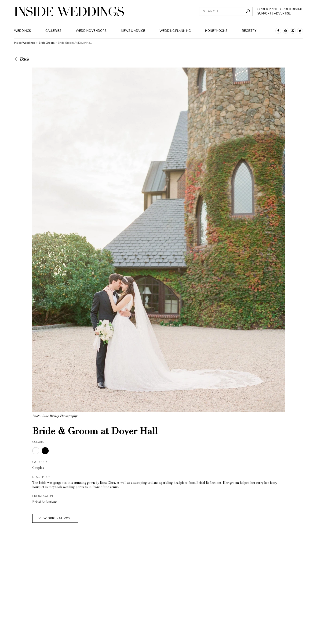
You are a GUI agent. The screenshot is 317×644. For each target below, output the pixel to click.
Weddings (22, 31)
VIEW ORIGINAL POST (55, 518)
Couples (38, 468)
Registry (249, 31)
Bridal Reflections (45, 502)
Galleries (53, 31)
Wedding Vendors (91, 31)
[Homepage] (69, 11)
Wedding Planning (175, 31)
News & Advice (133, 31)
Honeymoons (216, 31)
